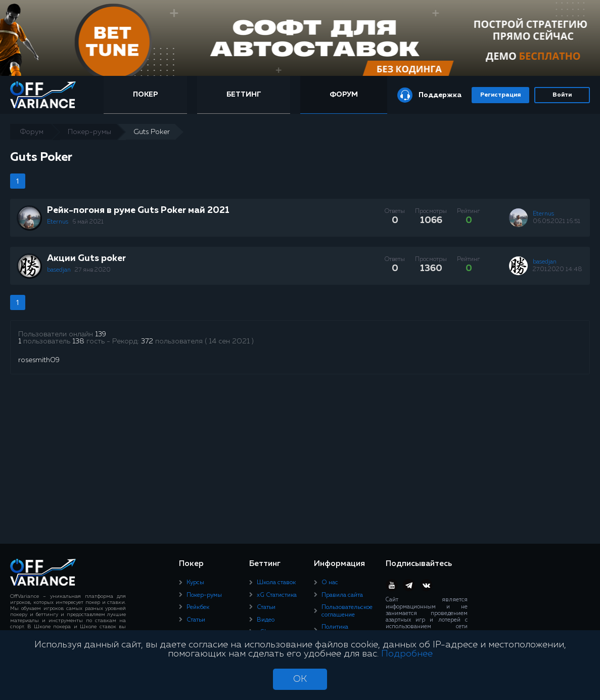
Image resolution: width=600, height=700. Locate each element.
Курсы (195, 583)
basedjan (60, 270)
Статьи (196, 620)
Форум (344, 95)
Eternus (58, 222)
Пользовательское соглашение (347, 611)
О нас (330, 583)
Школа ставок (276, 583)
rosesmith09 (39, 360)
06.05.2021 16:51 (557, 222)
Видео (266, 620)
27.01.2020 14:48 (558, 270)
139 (101, 334)
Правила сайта (342, 595)
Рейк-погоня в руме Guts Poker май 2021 (138, 210)
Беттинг (244, 95)
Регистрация (500, 95)
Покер (145, 95)
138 (78, 341)
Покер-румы (204, 595)
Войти (562, 95)
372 (147, 341)
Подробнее (407, 654)
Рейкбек (198, 607)
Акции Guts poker (86, 258)
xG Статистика (277, 595)
